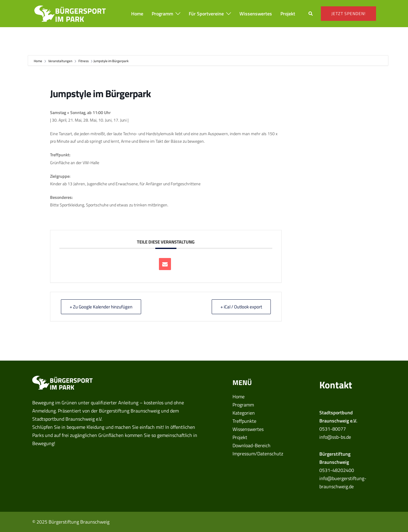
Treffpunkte (244, 421)
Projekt (288, 14)
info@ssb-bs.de (335, 437)
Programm (162, 14)
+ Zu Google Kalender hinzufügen (101, 307)
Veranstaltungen (60, 61)
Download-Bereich (251, 445)
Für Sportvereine (206, 14)
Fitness (84, 61)
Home (137, 14)
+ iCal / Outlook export (241, 307)
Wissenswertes (256, 14)
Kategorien (244, 413)
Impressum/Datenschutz (258, 454)
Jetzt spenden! (348, 13)
